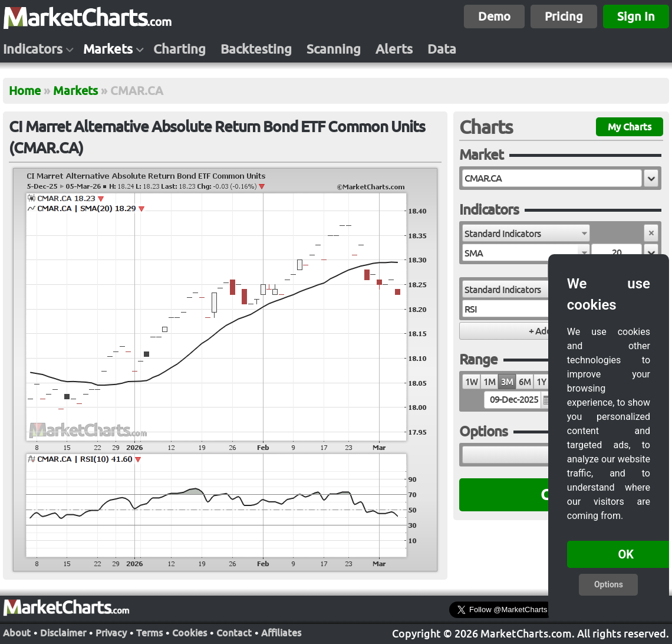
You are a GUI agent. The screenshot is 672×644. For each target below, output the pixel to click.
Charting (179, 49)
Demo (494, 16)
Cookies (190, 633)
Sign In (636, 16)
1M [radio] (489, 382)
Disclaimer (63, 633)
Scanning (334, 49)
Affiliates (281, 633)
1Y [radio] (541, 382)
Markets (108, 49)
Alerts (394, 49)
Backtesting (256, 49)
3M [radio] (507, 382)
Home (25, 91)
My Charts (630, 127)
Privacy (111, 633)
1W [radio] (471, 382)
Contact (234, 633)
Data (442, 49)
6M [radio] (525, 382)
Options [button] (609, 584)
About (17, 633)
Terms (149, 633)
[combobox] (526, 233)
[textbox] (552, 178)
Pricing (564, 16)
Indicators (33, 49)
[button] (651, 178)
